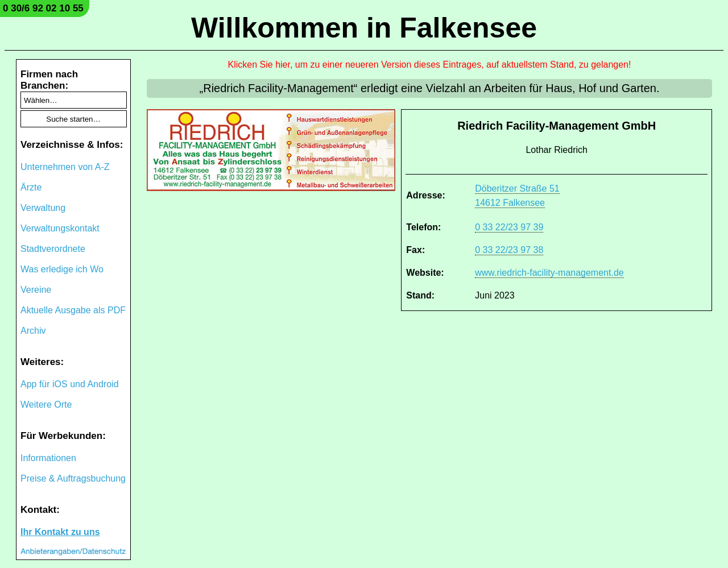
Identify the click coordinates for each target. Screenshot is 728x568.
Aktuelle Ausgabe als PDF (73, 310)
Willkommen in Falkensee (364, 28)
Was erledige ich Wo (62, 269)
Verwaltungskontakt (60, 228)
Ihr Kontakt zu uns (60, 532)
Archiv (33, 331)
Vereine (36, 290)
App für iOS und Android (70, 384)
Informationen (48, 458)
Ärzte (31, 187)
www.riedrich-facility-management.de (549, 273)
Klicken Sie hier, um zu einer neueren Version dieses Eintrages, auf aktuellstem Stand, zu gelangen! (430, 65)
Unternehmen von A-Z (65, 167)
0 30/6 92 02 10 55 (43, 8)
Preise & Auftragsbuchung (73, 478)
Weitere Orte (46, 405)
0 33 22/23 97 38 (509, 250)
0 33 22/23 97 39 (509, 227)
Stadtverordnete (53, 249)
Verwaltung (43, 208)
